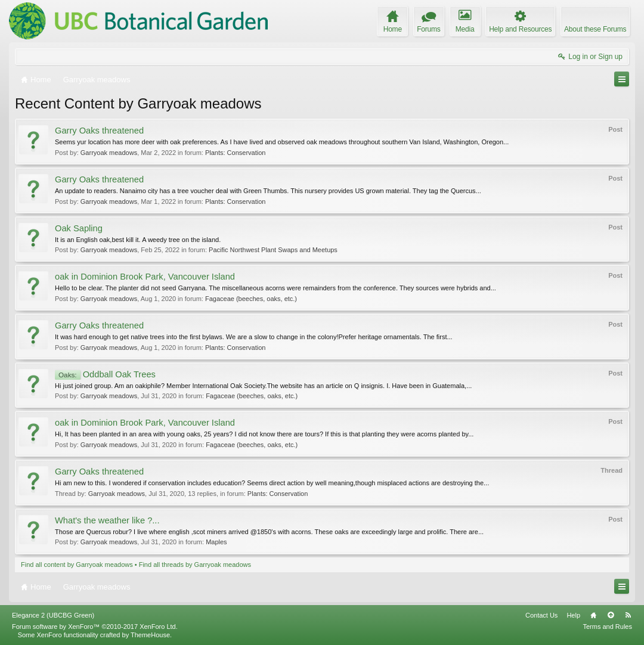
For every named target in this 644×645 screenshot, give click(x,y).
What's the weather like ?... (107, 520)
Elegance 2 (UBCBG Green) (53, 615)
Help (573, 615)
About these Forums (595, 29)
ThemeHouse (150, 635)
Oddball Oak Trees (105, 374)
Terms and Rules (607, 627)
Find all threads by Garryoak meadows (195, 565)
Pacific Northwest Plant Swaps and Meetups (273, 250)
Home (593, 615)
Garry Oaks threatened (99, 131)
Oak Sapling (79, 228)
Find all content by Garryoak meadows (77, 565)
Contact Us (541, 615)
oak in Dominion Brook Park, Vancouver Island (145, 277)
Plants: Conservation (236, 153)
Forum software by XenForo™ (95, 627)
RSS (628, 615)
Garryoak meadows (109, 153)
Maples (216, 542)
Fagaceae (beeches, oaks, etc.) (251, 299)
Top (611, 615)
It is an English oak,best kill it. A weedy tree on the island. (138, 240)
